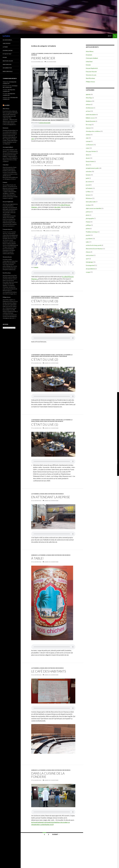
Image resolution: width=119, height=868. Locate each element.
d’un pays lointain (8, 50)
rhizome (88, 252)
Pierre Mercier (43, 58)
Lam (33, 139)
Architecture (90, 108)
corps (33, 53)
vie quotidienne (90, 269)
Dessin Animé (90, 161)
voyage (45, 155)
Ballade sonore (43, 154)
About (110, 36)
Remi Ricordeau (90, 78)
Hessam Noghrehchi (92, 68)
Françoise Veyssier (91, 72)
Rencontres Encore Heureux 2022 (48, 160)
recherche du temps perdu (94, 245)
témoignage (46, 224)
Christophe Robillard (92, 58)
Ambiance (34, 154)
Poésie (88, 222)
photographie (54, 53)
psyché (88, 235)
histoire (53, 222)
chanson (88, 128)
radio (71, 296)
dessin (88, 158)
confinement (36, 296)
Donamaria (89, 55)
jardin (87, 178)
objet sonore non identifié (93, 208)
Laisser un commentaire (53, 166)
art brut (88, 111)
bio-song (88, 125)
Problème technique (92, 232)
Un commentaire (51, 62)
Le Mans (46, 53)
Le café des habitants (49, 671)
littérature (89, 198)
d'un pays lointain (91, 151)
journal (88, 185)
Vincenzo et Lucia (91, 75)
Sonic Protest (7, 43)
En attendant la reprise (51, 497)
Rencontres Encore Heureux (41, 298)
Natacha (36, 267)
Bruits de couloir (8, 61)
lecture (88, 195)
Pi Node (5, 57)
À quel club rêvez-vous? (51, 227)
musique (88, 205)
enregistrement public (42, 222)
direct (88, 165)
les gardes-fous (7, 68)
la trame (5, 47)
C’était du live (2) (45, 359)
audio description (91, 114)
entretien (59, 355)
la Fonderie (39, 53)
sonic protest (90, 255)
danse (88, 155)
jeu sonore (89, 182)
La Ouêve (6, 36)
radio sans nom (7, 64)
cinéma (88, 135)
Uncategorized (90, 265)
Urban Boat (89, 62)
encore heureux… (8, 40)
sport (87, 259)
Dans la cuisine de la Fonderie (48, 775)
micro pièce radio (91, 202)
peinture (88, 212)
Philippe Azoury (90, 82)
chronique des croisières (93, 131)
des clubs (57, 207)
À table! (37, 558)
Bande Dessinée (91, 121)
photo (88, 215)
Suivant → (56, 834)
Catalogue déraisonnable (45, 123)
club (50, 154)
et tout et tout (7, 54)
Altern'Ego (89, 98)
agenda (88, 94)
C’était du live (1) (45, 424)
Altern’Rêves (90, 51)
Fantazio (88, 65)
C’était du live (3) (45, 301)
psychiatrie (89, 239)
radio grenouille (8, 71)
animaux (88, 104)
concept (88, 141)
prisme (37, 421)
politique (88, 225)
